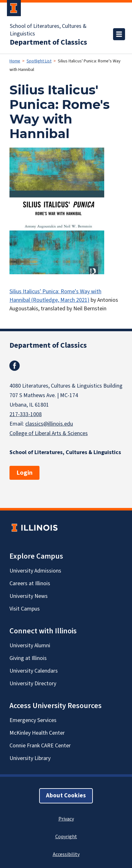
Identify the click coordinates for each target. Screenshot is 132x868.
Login (24, 473)
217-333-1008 (26, 414)
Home (15, 61)
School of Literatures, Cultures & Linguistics (48, 30)
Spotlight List (39, 61)
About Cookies (66, 796)
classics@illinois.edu (49, 424)
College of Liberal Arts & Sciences (49, 433)
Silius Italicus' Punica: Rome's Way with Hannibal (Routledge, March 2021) (55, 296)
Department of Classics (48, 42)
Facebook (15, 366)
